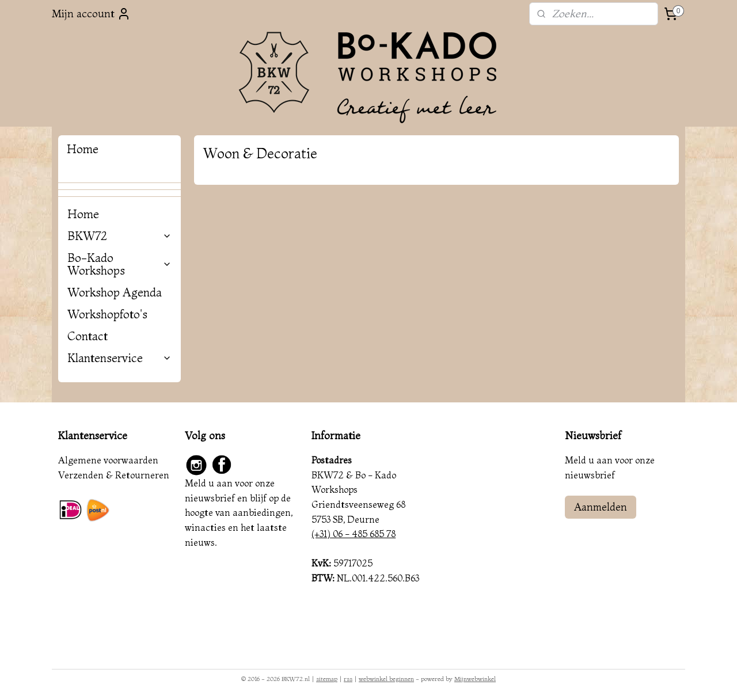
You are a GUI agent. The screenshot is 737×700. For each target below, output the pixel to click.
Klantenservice (119, 358)
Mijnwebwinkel (475, 679)
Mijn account (91, 14)
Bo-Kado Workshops (119, 264)
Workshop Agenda (115, 292)
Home (83, 214)
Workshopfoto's (107, 314)
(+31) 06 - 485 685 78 (354, 534)
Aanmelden (601, 507)
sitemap (327, 679)
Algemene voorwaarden (108, 460)
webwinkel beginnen (386, 679)
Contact (88, 336)
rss (348, 679)
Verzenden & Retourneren (114, 475)
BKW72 (119, 236)
